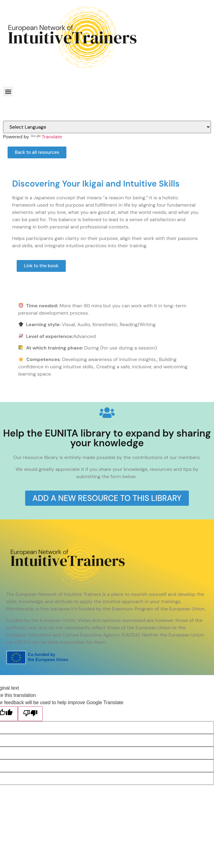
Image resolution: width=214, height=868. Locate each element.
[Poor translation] (30, 714)
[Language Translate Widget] (107, 127)
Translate (46, 137)
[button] (8, 91)
